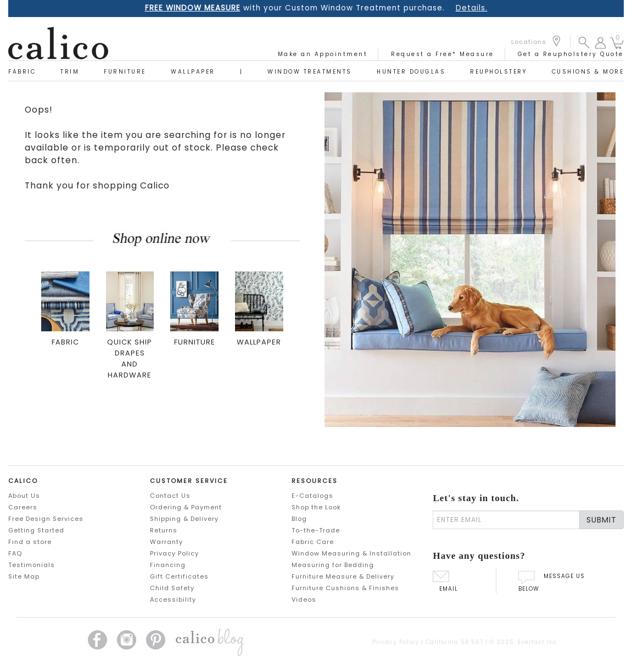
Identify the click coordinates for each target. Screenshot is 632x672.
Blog (299, 519)
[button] (584, 42)
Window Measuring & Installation (351, 553)
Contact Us (170, 496)
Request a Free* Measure (443, 54)
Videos (304, 599)
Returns (164, 530)
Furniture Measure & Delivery (343, 576)
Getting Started (36, 530)
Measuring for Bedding (333, 565)
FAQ (15, 553)
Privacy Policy (174, 553)
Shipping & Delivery (184, 519)
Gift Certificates (179, 576)
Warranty (166, 542)
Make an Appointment (323, 54)
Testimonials (32, 565)
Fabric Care (313, 542)
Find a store (30, 542)
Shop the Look (316, 507)
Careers (23, 507)
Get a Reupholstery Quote (571, 54)
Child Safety (172, 588)
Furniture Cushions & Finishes (345, 588)
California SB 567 (454, 642)
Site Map (24, 576)
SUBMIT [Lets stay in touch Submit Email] (602, 520)
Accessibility (173, 599)
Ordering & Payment (186, 507)
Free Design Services (46, 519)
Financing (168, 565)
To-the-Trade (316, 530)
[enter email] (506, 520)
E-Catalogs (312, 496)
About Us (24, 496)
